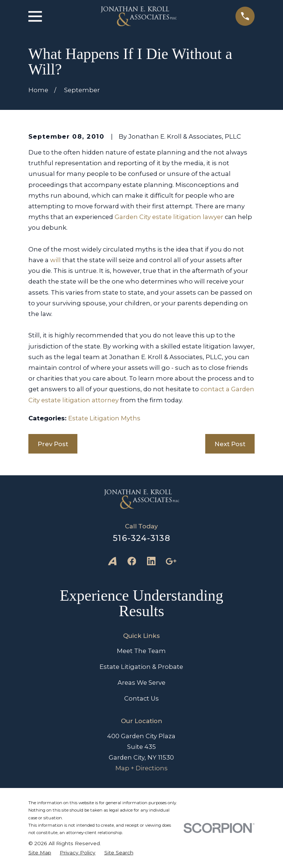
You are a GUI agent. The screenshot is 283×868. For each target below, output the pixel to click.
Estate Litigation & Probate (141, 667)
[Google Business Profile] (171, 561)
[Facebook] (132, 561)
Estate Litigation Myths (104, 418)
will (55, 260)
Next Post (230, 444)
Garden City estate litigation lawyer (169, 217)
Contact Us (141, 698)
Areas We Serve (141, 683)
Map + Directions (141, 768)
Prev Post (53, 444)
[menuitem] (40, 853)
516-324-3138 (141, 538)
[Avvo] (112, 561)
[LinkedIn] (151, 561)
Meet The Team (141, 651)
